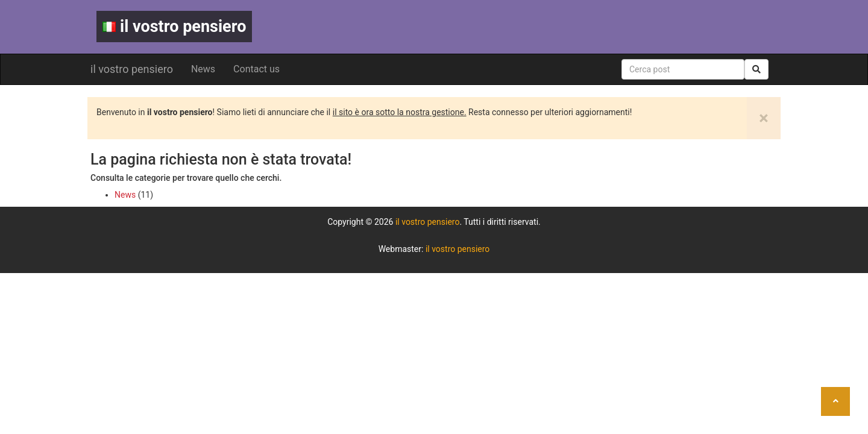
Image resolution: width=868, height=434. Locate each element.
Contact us (256, 69)
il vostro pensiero (174, 27)
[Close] (764, 118)
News (203, 69)
